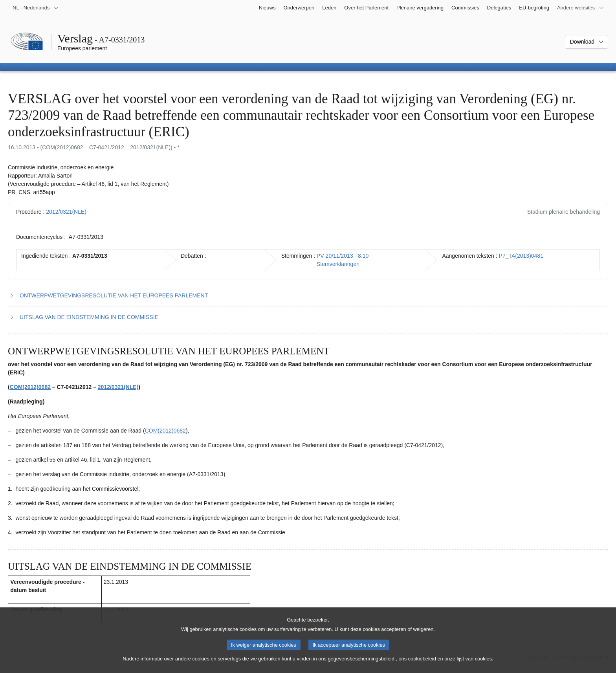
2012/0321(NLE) (66, 212)
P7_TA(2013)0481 (521, 256)
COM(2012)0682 (30, 387)
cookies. (484, 667)
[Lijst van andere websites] (581, 8)
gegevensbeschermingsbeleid (361, 667)
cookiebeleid (422, 667)
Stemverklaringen (338, 264)
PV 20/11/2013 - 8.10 (343, 256)
